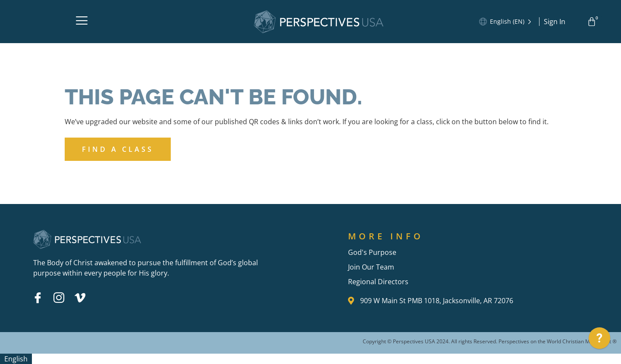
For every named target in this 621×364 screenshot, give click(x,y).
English (16, 359)
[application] (599, 340)
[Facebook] (38, 298)
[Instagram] (59, 298)
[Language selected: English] (511, 22)
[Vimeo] (80, 298)
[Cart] (593, 22)
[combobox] (16, 359)
